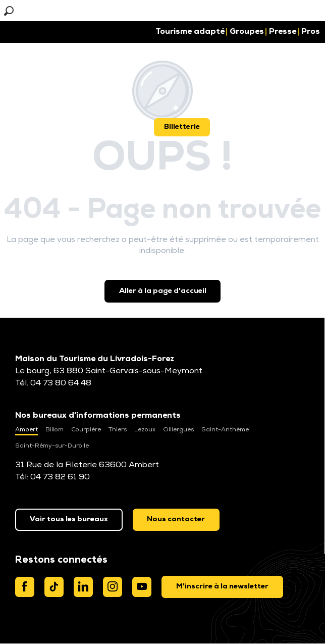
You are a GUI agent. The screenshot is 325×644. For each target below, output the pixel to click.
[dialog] (222, 587)
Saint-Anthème (225, 430)
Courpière (86, 430)
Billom (55, 430)
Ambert (26, 430)
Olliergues (178, 430)
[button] (32, 11)
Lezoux (145, 430)
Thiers (118, 430)
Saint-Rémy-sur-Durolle (52, 446)
